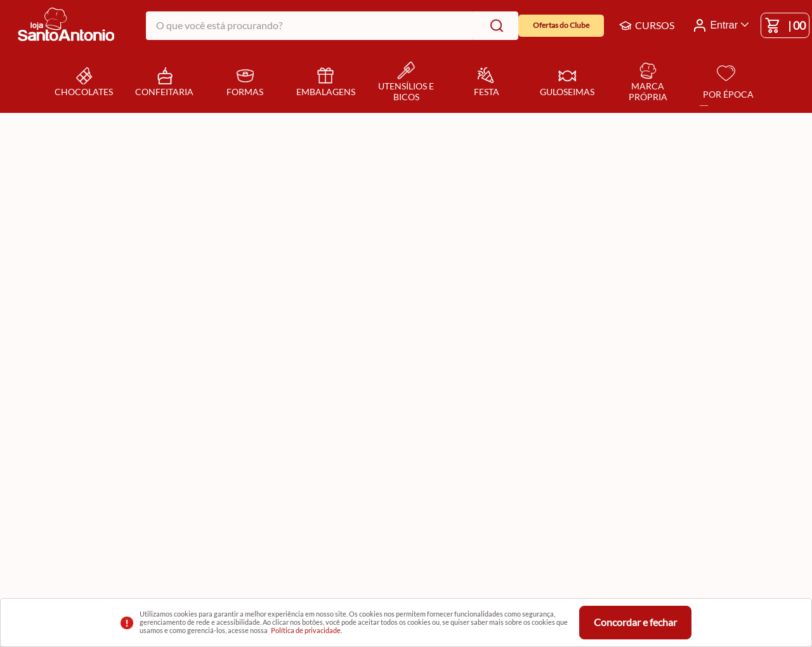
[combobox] (332, 26)
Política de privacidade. (306, 630)
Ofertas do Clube (561, 25)
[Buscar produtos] (494, 26)
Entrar (724, 25)
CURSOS (647, 25)
